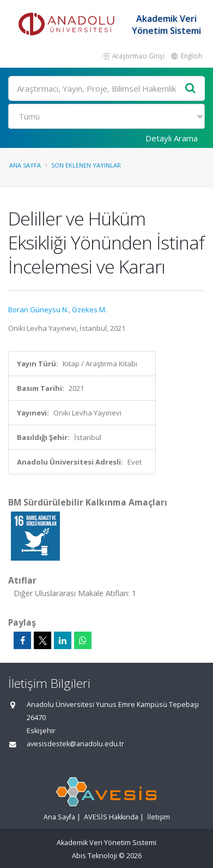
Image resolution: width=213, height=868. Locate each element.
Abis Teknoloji (95, 856)
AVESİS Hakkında (111, 817)
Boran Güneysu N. (38, 310)
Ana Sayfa (25, 165)
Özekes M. (89, 310)
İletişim (159, 817)
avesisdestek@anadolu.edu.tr (75, 744)
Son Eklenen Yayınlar (86, 165)
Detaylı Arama (172, 138)
